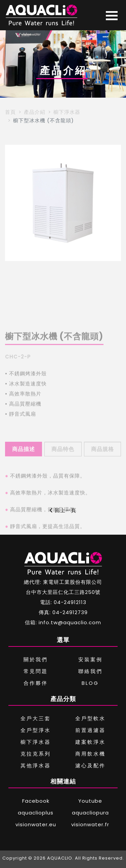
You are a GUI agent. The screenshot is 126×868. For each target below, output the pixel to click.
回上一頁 (63, 510)
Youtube (90, 801)
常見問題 (36, 671)
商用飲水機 (90, 754)
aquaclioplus (36, 813)
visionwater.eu (36, 824)
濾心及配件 (90, 765)
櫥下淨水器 (67, 112)
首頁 (10, 112)
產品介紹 (35, 112)
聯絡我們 (90, 671)
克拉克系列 (36, 754)
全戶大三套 (36, 718)
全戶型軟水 (90, 718)
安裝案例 (90, 659)
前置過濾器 (90, 730)
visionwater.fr (90, 824)
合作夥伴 (36, 683)
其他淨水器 (36, 765)
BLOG (90, 683)
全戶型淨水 (36, 730)
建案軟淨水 (90, 742)
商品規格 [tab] (102, 464)
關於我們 (36, 659)
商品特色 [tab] (63, 464)
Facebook (36, 801)
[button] (13, 203)
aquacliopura (90, 813)
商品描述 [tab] (24, 464)
